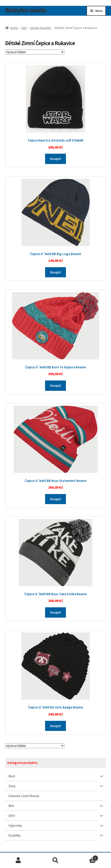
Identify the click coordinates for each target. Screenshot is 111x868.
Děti (24, 28)
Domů (14, 28)
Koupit (56, 159)
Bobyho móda (26, 10)
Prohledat (55, 860)
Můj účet (18, 860)
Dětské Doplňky (41, 28)
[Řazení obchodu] (35, 52)
